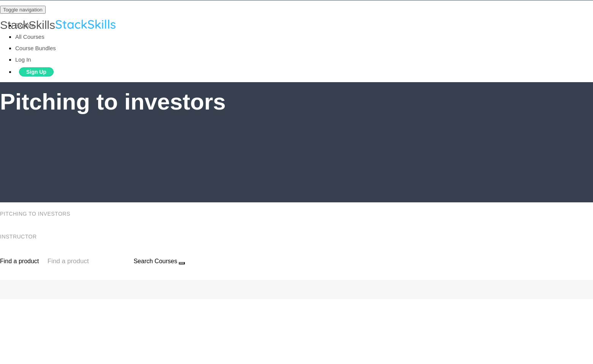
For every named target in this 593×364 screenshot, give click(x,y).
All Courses (30, 37)
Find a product (19, 261)
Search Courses (155, 261)
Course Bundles (36, 48)
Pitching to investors (36, 214)
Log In (23, 60)
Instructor (19, 237)
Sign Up (36, 72)
